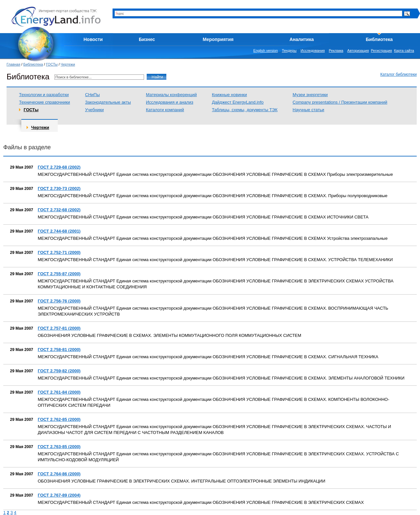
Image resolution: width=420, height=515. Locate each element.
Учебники (94, 110)
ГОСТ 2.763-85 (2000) (59, 447)
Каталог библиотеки (399, 74)
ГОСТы (52, 64)
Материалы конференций (171, 95)
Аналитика (302, 39)
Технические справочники (44, 102)
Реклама (336, 51)
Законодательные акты (108, 102)
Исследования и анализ (170, 102)
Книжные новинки (230, 95)
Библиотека (379, 39)
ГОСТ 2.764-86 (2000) (59, 474)
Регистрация (381, 51)
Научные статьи (308, 110)
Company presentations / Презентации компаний (340, 102)
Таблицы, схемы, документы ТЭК (245, 110)
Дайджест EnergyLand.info (238, 102)
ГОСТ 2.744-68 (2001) (59, 231)
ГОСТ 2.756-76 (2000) (59, 301)
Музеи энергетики (310, 95)
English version (266, 51)
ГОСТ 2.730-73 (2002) (59, 188)
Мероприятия (218, 39)
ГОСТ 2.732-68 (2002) (59, 210)
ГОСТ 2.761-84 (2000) (59, 392)
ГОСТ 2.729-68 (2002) (59, 167)
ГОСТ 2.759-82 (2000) (59, 371)
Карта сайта (404, 51)
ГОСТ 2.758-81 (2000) (59, 350)
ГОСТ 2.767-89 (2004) (59, 495)
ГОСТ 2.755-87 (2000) (59, 274)
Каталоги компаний (165, 110)
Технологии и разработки (44, 95)
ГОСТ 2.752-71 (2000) (59, 252)
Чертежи (68, 64)
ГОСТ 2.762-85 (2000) (59, 419)
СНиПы (92, 95)
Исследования (313, 51)
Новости (93, 39)
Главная (13, 64)
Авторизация (358, 51)
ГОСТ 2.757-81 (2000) (59, 328)
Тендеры (289, 51)
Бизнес (147, 39)
